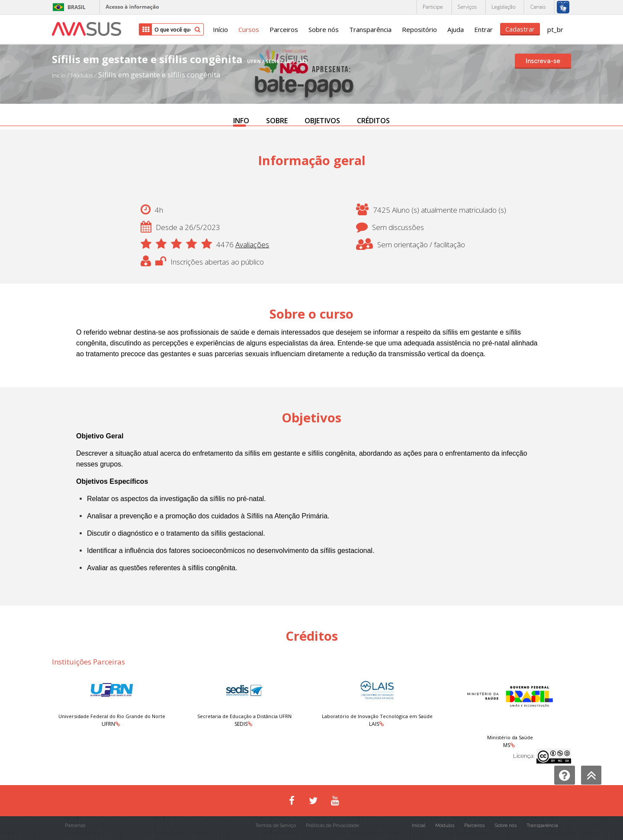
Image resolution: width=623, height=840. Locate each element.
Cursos (249, 29)
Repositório (419, 29)
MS (507, 745)
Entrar (483, 29)
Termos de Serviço (276, 826)
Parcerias (75, 826)
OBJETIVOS (322, 121)
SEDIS (241, 724)
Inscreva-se (543, 61)
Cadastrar (520, 29)
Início (220, 29)
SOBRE (277, 121)
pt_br (555, 29)
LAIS (374, 724)
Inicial (419, 826)
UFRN (108, 724)
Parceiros (284, 29)
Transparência (370, 29)
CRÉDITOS (373, 121)
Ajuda (456, 29)
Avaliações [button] (252, 244)
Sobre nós (324, 29)
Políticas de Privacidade (332, 826)
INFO (241, 121)
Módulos (82, 75)
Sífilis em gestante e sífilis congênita (159, 75)
